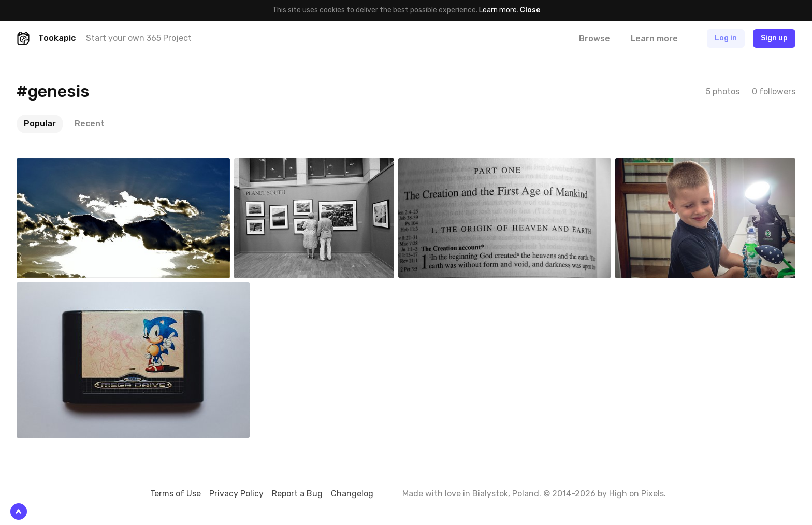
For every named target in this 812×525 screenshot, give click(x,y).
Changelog (352, 494)
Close (530, 10)
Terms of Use (176, 494)
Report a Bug (297, 494)
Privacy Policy (236, 494)
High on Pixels (636, 494)
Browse (594, 39)
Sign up (774, 38)
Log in (726, 38)
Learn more (498, 10)
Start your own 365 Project (139, 38)
